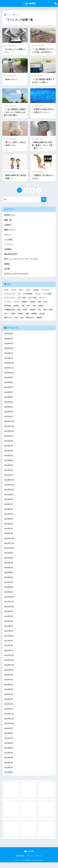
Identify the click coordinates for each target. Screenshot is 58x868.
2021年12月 (9, 601)
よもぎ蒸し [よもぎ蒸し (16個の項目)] (36, 290)
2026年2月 (9, 354)
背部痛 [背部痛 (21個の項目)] (13, 314)
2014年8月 (9, 778)
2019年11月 (9, 724)
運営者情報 (20, 861)
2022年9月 (9, 556)
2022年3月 (9, 586)
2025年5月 (9, 399)
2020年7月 (9, 684)
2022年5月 (9, 576)
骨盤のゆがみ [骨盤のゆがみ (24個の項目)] (30, 318)
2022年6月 (9, 571)
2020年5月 (9, 694)
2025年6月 (9, 394)
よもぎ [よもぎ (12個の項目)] (28, 290)
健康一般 (8, 220)
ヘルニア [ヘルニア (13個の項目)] (16, 302)
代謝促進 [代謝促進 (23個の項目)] (33, 302)
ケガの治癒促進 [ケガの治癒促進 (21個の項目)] (28, 294)
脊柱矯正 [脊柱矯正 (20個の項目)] (20, 314)
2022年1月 (9, 596)
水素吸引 (8, 225)
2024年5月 (9, 458)
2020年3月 (9, 704)
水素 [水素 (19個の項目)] (34, 306)
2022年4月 (9, 581)
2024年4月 (9, 463)
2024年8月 (9, 443)
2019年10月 (9, 729)
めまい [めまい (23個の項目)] (21, 290)
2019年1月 (9, 773)
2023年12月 (9, 482)
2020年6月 (9, 689)
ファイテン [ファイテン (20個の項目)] (8, 302)
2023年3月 (9, 527)
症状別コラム (10, 215)
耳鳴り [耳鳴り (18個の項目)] (51, 310)
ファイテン (9, 245)
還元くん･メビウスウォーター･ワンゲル (21, 260)
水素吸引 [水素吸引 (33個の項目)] (41, 306)
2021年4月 (9, 640)
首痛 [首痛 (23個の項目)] (22, 318)
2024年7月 (9, 448)
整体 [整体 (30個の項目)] (23, 306)
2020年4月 (9, 699)
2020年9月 (9, 674)
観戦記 (7, 264)
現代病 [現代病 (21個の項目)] (25, 310)
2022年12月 (9, 541)
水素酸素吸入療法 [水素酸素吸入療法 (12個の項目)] (10, 310)
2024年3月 (9, 467)
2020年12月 (9, 660)
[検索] (44, 200)
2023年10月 (9, 492)
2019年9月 (9, 734)
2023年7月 (9, 507)
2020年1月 (9, 714)
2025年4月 (9, 403)
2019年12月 (9, 719)
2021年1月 (9, 655)
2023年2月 (9, 532)
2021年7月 (9, 625)
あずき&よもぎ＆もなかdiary (16, 274)
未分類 (7, 269)
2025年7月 (9, 389)
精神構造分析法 (11, 255)
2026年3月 (9, 349)
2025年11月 (9, 369)
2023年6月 (9, 512)
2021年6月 (9, 630)
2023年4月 (9, 522)
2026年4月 (9, 344)
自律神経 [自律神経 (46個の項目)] (34, 314)
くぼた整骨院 (29, 3)
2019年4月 (9, 758)
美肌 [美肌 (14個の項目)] (45, 310)
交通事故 (8, 250)
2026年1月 (9, 359)
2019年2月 (9, 768)
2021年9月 (9, 615)
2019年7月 (9, 743)
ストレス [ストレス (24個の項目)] (38, 294)
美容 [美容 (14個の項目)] (39, 310)
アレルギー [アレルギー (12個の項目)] (45, 290)
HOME (29, 857)
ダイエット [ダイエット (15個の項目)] (42, 298)
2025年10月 (9, 374)
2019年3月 (9, 763)
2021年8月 (9, 620)
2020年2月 (9, 709)
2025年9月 (9, 379)
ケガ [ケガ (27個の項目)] (19, 294)
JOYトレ (8, 235)
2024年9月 (9, 438)
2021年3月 (9, 645)
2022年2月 (9, 591)
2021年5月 (9, 635)
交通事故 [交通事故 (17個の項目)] (24, 302)
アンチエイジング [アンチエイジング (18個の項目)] (10, 294)
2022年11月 (9, 546)
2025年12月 (9, 364)
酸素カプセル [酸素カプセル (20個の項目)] (8, 318)
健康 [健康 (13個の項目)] (39, 302)
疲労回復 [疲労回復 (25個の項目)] (33, 310)
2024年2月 (9, 472)
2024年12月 (9, 423)
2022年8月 (9, 561)
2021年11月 (9, 605)
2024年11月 (9, 428)
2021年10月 (9, 610)
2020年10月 (9, 669)
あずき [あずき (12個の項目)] (6, 290)
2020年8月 (9, 679)
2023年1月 (9, 536)
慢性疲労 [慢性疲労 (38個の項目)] (16, 306)
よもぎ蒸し (9, 240)
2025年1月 (9, 418)
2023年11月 (9, 487)
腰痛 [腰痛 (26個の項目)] (27, 314)
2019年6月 (9, 748)
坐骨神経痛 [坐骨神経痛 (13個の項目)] (8, 306)
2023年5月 (9, 517)
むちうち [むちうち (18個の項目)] (14, 290)
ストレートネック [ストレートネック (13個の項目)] (10, 298)
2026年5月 (9, 339)
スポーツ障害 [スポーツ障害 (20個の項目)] (32, 298)
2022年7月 (9, 566)
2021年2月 (9, 650)
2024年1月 (9, 477)
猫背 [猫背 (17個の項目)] (19, 310)
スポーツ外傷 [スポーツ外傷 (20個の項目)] (22, 298)
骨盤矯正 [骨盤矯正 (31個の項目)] (39, 318)
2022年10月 (9, 551)
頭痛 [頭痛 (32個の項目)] (16, 318)
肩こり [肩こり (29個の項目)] (6, 314)
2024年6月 (9, 453)
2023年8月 (9, 502)
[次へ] (39, 190)
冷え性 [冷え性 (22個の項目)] (45, 302)
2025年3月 (9, 408)
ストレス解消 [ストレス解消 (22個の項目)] (47, 294)
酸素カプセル (10, 230)
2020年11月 (9, 665)
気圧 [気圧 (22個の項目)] (29, 306)
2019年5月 (9, 753)
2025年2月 (9, 413)
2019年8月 (9, 738)
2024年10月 (9, 433)
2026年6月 (9, 334)
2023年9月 (9, 497)
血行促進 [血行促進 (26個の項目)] (42, 314)
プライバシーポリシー (35, 861)
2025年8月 (9, 384)
